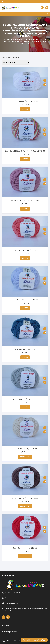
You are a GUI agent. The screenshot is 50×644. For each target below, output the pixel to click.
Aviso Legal (6, 625)
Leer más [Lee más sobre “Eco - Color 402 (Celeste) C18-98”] (25, 308)
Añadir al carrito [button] (25, 457)
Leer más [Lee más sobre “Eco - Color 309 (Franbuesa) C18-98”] (25, 209)
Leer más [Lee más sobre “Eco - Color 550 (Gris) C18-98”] (25, 407)
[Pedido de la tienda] (15, 62)
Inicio (5, 39)
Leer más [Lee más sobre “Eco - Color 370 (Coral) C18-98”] (25, 258)
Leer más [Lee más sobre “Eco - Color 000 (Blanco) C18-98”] (25, 109)
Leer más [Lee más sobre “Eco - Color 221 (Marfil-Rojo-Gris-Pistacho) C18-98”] (25, 159)
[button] (34, 640)
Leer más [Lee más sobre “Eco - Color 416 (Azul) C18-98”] (25, 357)
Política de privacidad (9, 632)
